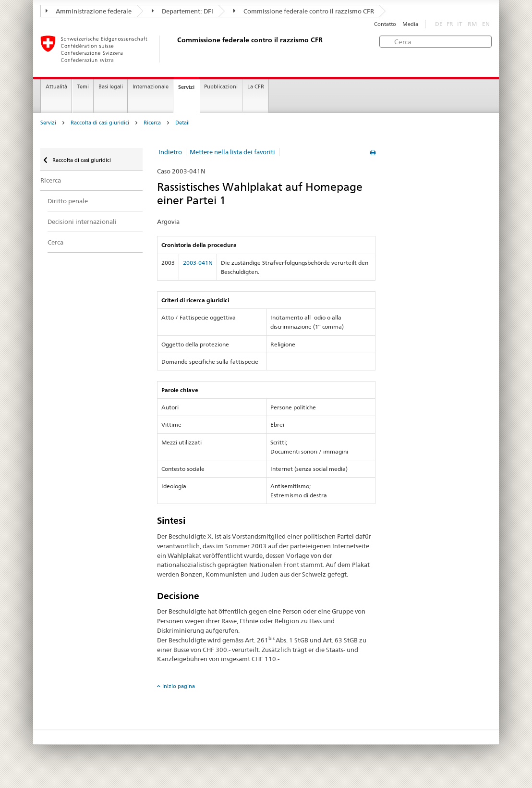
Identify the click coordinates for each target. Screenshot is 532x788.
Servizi (186, 87)
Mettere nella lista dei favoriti (232, 152)
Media (410, 24)
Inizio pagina (179, 686)
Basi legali (111, 87)
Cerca (55, 242)
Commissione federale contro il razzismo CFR (304, 11)
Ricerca (152, 123)
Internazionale (151, 87)
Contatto (385, 24)
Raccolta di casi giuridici (100, 123)
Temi (83, 87)
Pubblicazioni (221, 87)
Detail (182, 123)
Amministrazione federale (89, 11)
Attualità (56, 87)
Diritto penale (68, 201)
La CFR (256, 87)
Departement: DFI (182, 11)
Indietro (170, 152)
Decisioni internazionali (82, 222)
